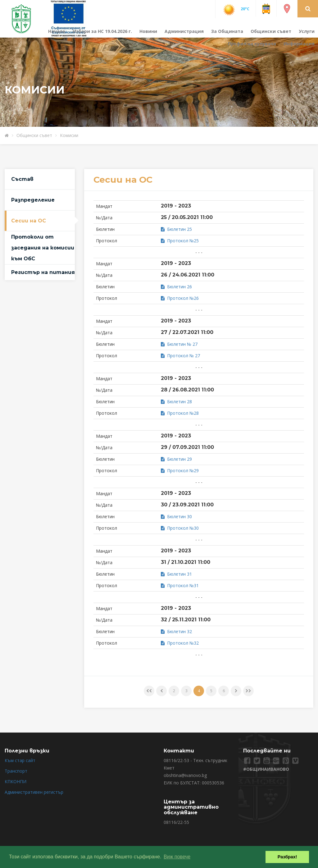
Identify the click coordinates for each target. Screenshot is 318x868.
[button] (308, 8)
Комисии (69, 135)
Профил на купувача (252, 44)
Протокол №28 (180, 413)
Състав (22, 179)
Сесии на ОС (29, 221)
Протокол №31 (180, 585)
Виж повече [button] (177, 857)
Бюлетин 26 (176, 287)
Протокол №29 (180, 471)
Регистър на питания (43, 272)
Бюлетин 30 (176, 516)
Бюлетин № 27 (179, 344)
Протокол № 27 (180, 356)
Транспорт (16, 771)
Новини (148, 31)
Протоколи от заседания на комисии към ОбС (43, 248)
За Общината (227, 31)
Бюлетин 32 (176, 631)
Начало (57, 31)
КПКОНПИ (16, 781)
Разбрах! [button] (287, 857)
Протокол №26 (180, 298)
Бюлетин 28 (176, 402)
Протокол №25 (180, 241)
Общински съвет (271, 31)
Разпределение (33, 200)
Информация (299, 44)
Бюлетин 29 (176, 459)
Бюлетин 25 (176, 229)
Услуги (307, 31)
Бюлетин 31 (176, 574)
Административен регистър (34, 792)
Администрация (184, 31)
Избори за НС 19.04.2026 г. (102, 31)
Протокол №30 (180, 528)
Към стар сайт (20, 760)
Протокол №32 (180, 643)
